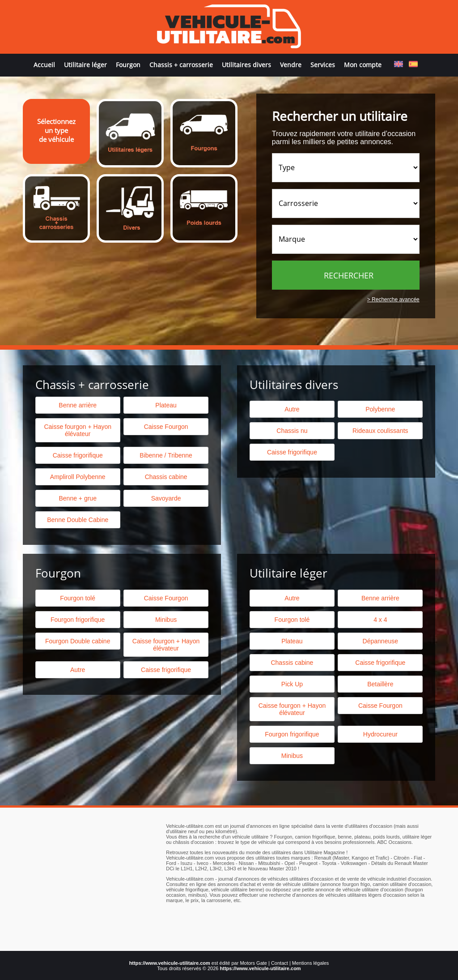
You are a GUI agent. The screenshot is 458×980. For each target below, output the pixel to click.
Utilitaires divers (246, 65)
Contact (280, 963)
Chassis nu (292, 431)
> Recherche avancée (393, 300)
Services (323, 65)
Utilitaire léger (85, 65)
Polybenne (380, 409)
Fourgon (128, 65)
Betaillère (380, 684)
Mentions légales (311, 963)
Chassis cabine (166, 477)
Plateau (166, 405)
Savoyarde (166, 498)
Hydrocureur (380, 734)
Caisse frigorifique (292, 452)
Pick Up (292, 684)
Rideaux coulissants (380, 431)
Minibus (166, 620)
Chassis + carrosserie (181, 65)
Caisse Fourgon (166, 427)
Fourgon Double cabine (78, 641)
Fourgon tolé (78, 598)
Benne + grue (77, 498)
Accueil (44, 65)
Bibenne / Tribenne (166, 455)
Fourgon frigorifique (78, 620)
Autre (292, 409)
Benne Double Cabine (78, 520)
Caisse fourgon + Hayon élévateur (78, 430)
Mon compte (363, 65)
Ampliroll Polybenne (78, 477)
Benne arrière (78, 405)
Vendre (291, 65)
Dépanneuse (380, 641)
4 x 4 (380, 620)
